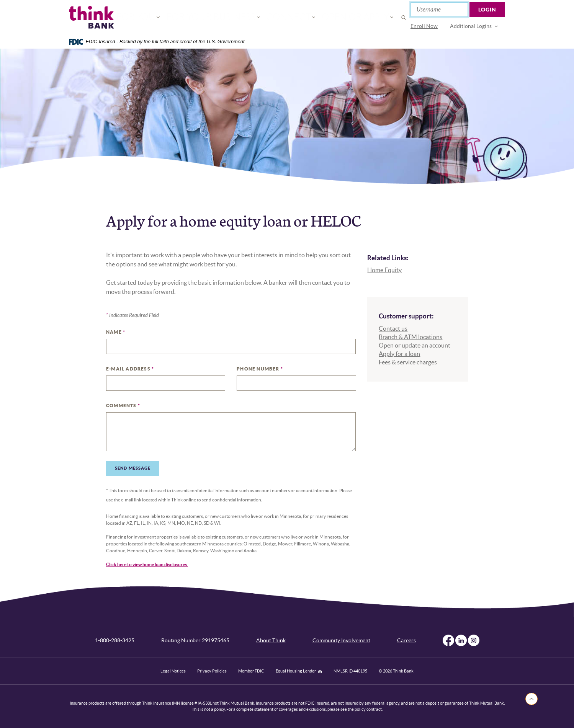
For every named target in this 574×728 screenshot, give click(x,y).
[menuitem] (424, 26)
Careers (406, 640)
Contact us (393, 328)
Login (487, 10)
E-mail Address (130, 369)
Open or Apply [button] (336, 17)
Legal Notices (173, 671)
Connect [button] (283, 17)
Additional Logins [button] (471, 26)
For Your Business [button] (223, 17)
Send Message (133, 468)
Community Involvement (341, 640)
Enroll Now (424, 26)
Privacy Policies (212, 671)
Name (116, 332)
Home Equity (384, 270)
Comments (123, 406)
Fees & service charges (408, 362)
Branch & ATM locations (410, 337)
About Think (271, 640)
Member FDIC (251, 671)
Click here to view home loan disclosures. (147, 564)
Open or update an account (415, 345)
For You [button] (165, 17)
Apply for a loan (399, 354)
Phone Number (260, 369)
